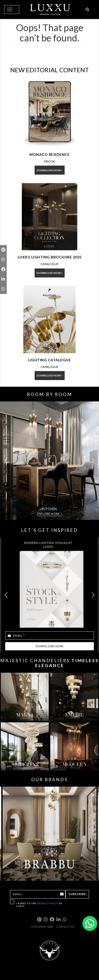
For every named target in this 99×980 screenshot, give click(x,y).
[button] (93, 461)
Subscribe (77, 894)
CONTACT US (65, 927)
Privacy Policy (47, 903)
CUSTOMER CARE (42, 927)
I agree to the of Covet (39, 905)
